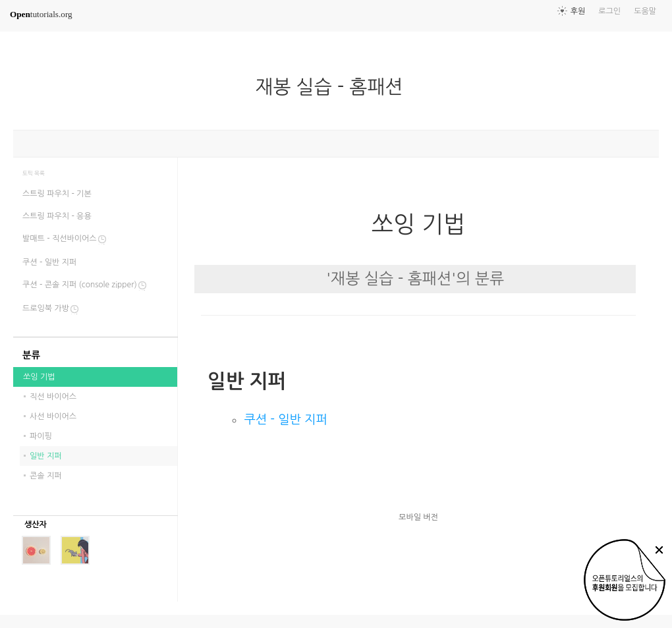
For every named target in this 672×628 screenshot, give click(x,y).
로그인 (609, 11)
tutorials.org (41, 14)
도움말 (645, 11)
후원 (578, 11)
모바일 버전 (418, 517)
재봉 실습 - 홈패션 (334, 87)
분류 (31, 355)
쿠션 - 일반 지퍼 (285, 419)
